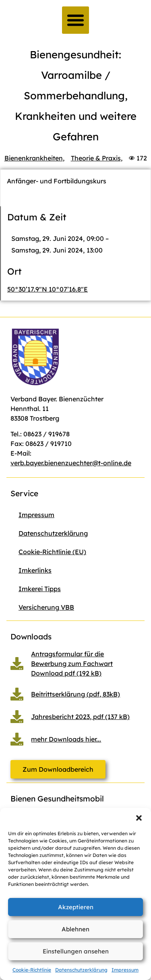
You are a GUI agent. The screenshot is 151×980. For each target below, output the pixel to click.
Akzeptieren (76, 907)
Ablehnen (75, 929)
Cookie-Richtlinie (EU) (52, 552)
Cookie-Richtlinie (32, 970)
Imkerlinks (35, 570)
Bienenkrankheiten (34, 158)
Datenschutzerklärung (81, 970)
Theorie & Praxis (96, 158)
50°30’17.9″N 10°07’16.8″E (48, 289)
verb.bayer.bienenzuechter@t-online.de (71, 463)
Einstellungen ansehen (76, 951)
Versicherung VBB (46, 607)
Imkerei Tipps (40, 589)
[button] (139, 818)
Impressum (125, 970)
